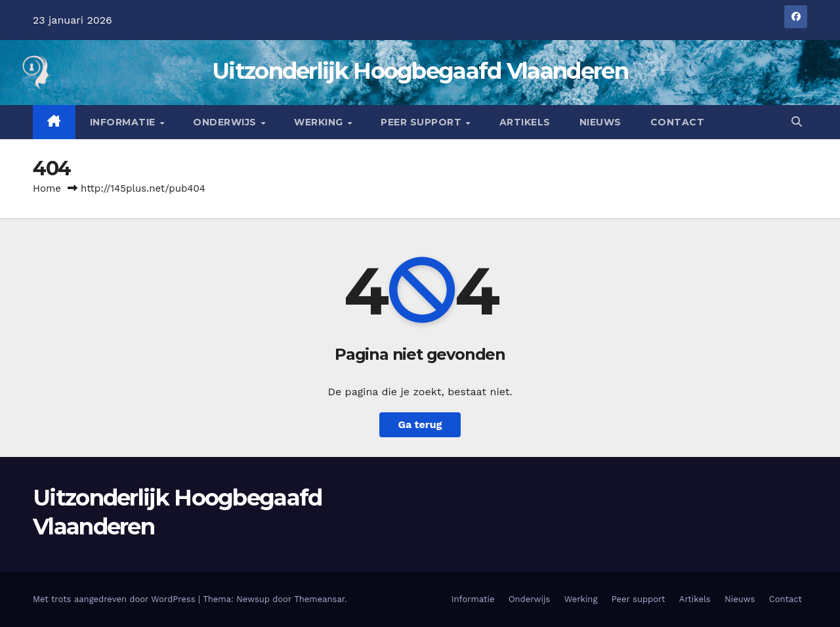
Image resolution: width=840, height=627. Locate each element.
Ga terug (420, 424)
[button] (797, 122)
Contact (678, 122)
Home (47, 188)
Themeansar (319, 599)
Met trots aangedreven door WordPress (115, 599)
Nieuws (600, 122)
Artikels (525, 122)
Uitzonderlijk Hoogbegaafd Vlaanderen (420, 71)
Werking (320, 122)
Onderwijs (226, 122)
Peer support (423, 122)
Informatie (124, 122)
